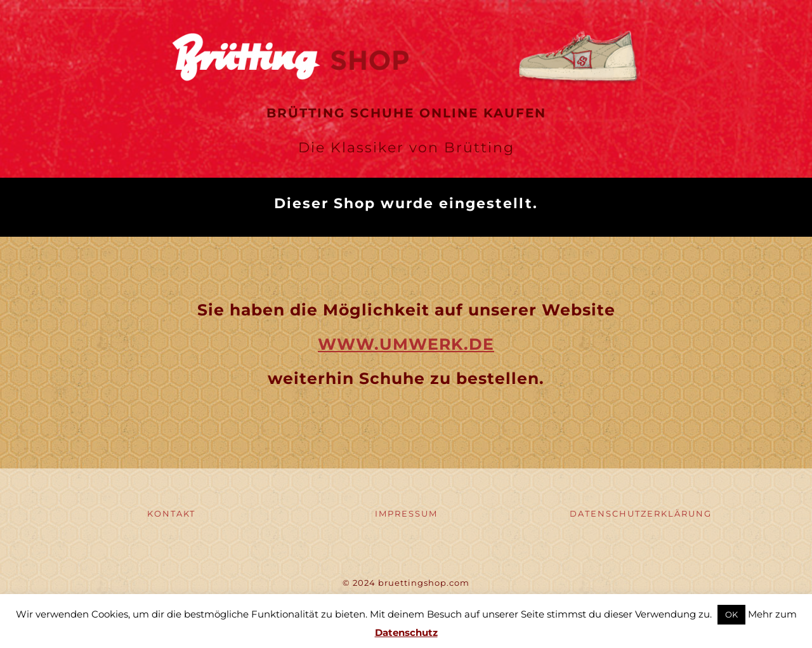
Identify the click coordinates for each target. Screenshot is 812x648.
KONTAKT (171, 513)
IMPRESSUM (406, 513)
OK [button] (731, 614)
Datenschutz (406, 632)
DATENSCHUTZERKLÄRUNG (641, 513)
